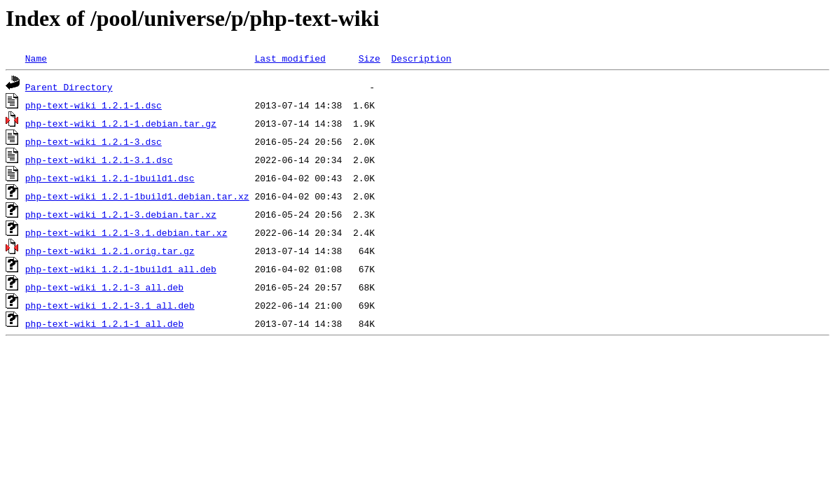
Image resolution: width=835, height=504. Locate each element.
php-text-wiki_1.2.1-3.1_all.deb (110, 305)
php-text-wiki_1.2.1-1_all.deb (104, 323)
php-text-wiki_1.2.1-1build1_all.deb (121, 269)
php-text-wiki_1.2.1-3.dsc (94, 141)
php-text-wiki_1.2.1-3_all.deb (104, 287)
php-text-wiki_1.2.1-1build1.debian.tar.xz (137, 196)
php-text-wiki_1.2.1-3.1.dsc (99, 160)
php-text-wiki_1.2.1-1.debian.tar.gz (121, 123)
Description (421, 58)
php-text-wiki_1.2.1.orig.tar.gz (110, 251)
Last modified (290, 58)
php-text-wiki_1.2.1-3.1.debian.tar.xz (126, 232)
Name (36, 58)
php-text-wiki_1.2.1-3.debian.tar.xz (121, 214)
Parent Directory (69, 87)
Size (370, 58)
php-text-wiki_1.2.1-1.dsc (94, 105)
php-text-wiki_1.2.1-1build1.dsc (110, 178)
